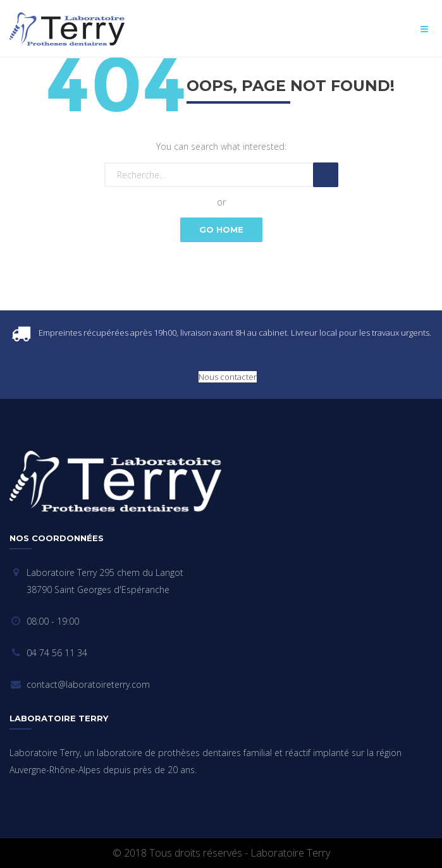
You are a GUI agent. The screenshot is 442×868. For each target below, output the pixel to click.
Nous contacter (228, 377)
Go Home (221, 229)
